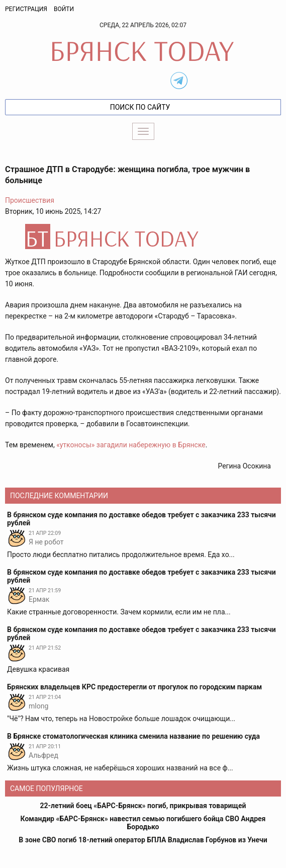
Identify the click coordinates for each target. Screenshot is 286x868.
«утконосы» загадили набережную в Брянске (131, 445)
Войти (64, 9)
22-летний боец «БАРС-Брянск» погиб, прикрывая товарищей (143, 806)
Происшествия (30, 200)
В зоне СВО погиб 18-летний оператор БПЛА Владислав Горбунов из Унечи (143, 840)
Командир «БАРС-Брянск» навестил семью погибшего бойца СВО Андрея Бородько (143, 823)
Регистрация (26, 9)
